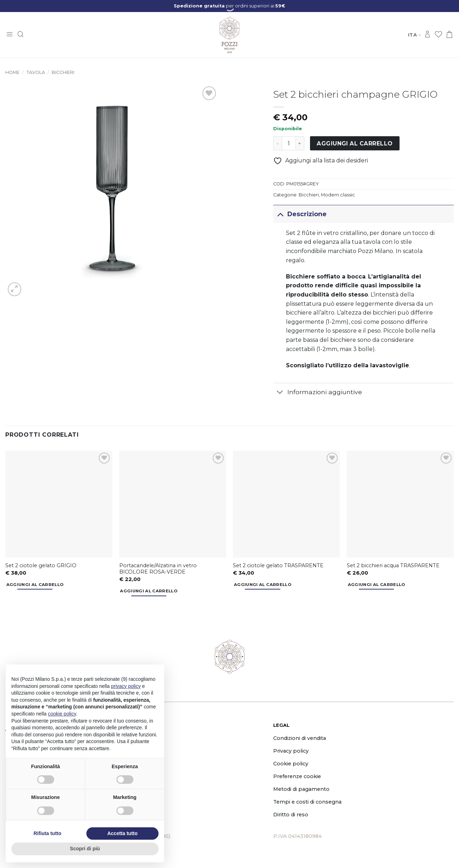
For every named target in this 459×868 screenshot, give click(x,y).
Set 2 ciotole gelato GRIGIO (41, 565)
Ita (415, 35)
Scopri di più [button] (85, 849)
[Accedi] (428, 35)
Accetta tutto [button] (122, 833)
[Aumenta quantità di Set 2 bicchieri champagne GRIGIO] (300, 143)
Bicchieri (63, 72)
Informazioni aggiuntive (318, 393)
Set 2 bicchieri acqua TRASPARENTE (393, 565)
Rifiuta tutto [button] (48, 833)
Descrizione (300, 214)
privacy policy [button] (126, 686)
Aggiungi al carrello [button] (35, 585)
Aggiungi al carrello (355, 143)
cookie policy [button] (62, 714)
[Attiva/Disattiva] (280, 214)
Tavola (36, 72)
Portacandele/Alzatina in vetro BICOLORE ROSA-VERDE (158, 569)
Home (12, 72)
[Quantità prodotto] (289, 143)
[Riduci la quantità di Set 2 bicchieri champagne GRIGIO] (277, 143)
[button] (10, 35)
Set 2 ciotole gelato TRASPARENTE (278, 565)
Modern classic (338, 195)
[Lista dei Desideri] (438, 35)
